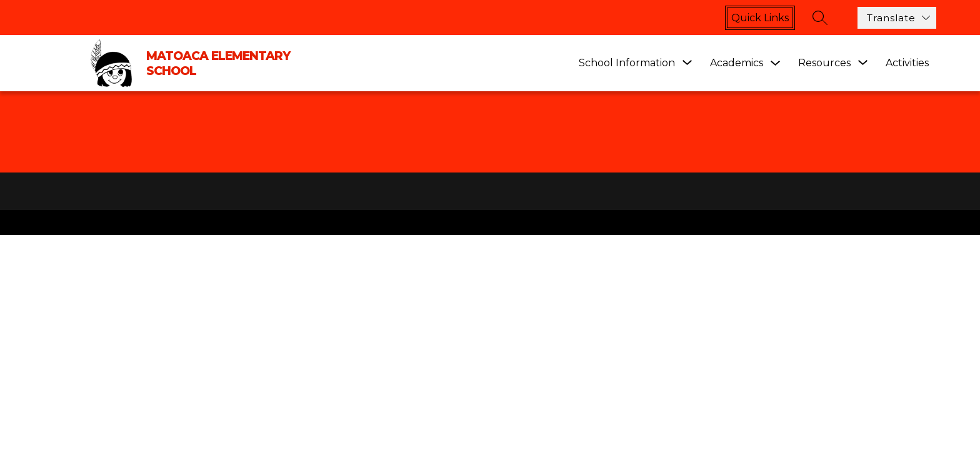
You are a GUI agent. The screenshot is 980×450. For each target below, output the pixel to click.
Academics (737, 63)
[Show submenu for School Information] (627, 63)
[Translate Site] (897, 18)
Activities (907, 63)
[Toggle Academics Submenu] (776, 63)
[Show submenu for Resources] (824, 63)
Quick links (760, 18)
